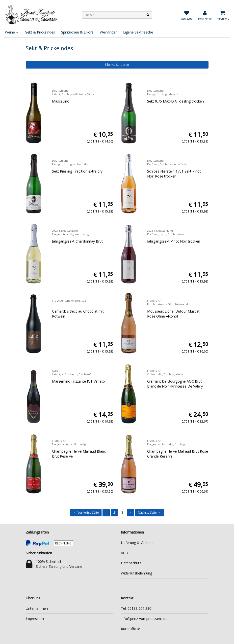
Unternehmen (37, 608)
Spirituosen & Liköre (77, 32)
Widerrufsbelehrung (136, 573)
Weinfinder (108, 32)
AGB (124, 553)
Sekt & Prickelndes (40, 32)
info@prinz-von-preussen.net (144, 619)
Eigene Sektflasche (138, 32)
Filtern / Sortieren (117, 65)
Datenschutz (131, 563)
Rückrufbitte (130, 629)
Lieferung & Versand (137, 543)
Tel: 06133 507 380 (136, 608)
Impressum (35, 619)
